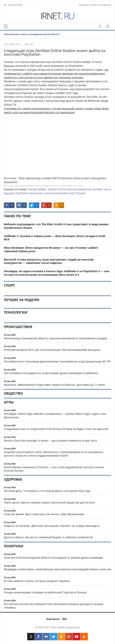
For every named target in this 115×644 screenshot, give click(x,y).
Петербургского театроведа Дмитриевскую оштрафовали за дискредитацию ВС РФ (57, 361)
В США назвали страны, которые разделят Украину (37, 581)
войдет (42, 189)
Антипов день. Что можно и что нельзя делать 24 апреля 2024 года (47, 491)
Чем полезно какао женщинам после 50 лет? (32, 34)
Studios (52, 189)
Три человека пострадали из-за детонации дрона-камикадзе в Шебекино (51, 373)
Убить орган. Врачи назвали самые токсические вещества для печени (49, 502)
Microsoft (69, 193)
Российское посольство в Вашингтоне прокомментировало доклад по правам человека (54, 606)
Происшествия (18, 327)
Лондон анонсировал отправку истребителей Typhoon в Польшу (45, 592)
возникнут (37, 193)
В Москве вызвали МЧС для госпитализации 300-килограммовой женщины (52, 350)
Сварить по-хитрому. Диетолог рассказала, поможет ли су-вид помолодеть (52, 526)
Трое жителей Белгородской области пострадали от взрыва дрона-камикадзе (54, 558)
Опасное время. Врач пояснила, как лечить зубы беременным (44, 514)
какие (47, 193)
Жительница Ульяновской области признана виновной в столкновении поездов (55, 338)
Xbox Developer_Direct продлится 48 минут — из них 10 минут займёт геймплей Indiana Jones (51, 249)
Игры (9, 402)
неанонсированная (79, 189)
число (107, 189)
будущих (9, 193)
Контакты (53, 619)
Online (62, 189)
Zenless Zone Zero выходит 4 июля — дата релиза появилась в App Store (50, 441)
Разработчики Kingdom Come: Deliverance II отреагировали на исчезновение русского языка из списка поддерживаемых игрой (53, 454)
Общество (13, 393)
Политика (14, 546)
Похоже (32, 189)
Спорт (9, 285)
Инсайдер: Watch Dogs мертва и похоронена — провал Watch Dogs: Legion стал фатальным (55, 415)
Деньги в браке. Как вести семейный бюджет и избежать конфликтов (48, 537)
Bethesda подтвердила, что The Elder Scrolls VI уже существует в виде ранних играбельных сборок (56, 226)
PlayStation (22, 193)
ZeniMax (97, 189)
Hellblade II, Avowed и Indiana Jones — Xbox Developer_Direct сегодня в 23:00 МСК (55, 238)
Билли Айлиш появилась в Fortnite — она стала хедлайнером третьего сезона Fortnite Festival (54, 469)
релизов (57, 193)
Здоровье (13, 479)
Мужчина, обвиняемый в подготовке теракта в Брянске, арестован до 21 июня (54, 385)
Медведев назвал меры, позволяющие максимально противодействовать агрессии (57, 569)
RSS (65, 619)
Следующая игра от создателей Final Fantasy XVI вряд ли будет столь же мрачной (56, 429)
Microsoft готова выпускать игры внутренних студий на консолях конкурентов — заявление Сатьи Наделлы (49, 261)
